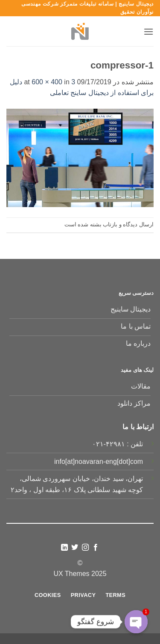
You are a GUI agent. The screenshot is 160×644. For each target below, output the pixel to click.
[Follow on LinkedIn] (64, 548)
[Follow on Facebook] (96, 548)
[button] (148, 31)
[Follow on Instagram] (85, 548)
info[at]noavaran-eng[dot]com (99, 461)
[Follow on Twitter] (75, 548)
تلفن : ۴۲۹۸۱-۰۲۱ (118, 444)
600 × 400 (47, 82)
